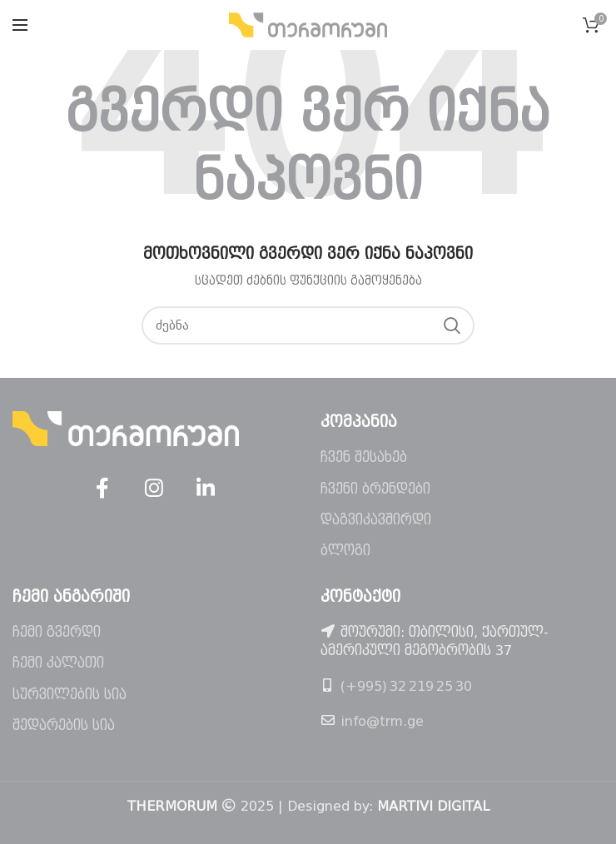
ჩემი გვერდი (57, 632)
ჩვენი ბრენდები (375, 489)
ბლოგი (345, 551)
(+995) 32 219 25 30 (406, 686)
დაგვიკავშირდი (376, 520)
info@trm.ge (382, 721)
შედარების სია (64, 725)
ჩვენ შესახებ (364, 457)
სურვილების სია (70, 695)
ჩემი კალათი (58, 663)
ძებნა (452, 325)
